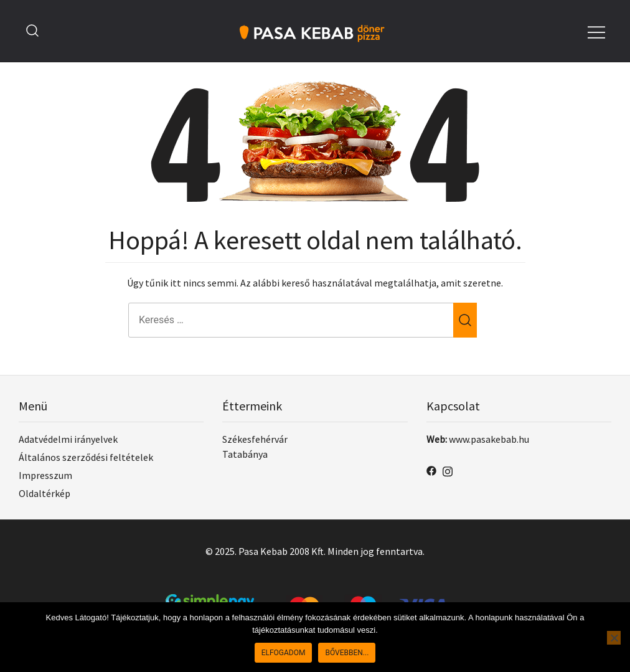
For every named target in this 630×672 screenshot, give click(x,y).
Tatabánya (245, 454)
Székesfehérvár (255, 439)
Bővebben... (347, 653)
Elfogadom (284, 653)
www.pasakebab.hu (489, 439)
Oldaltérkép (45, 493)
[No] (614, 638)
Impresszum (45, 475)
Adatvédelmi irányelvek (68, 439)
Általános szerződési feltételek (86, 457)
